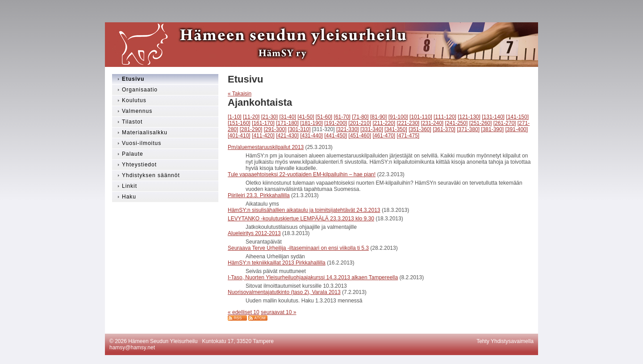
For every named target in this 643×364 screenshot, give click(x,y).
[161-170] (263, 123)
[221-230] (408, 123)
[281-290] (251, 129)
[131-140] (493, 117)
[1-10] (235, 117)
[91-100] (398, 117)
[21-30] (269, 117)
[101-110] (421, 117)
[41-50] (306, 117)
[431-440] (311, 136)
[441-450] (336, 136)
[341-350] (396, 129)
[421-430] (287, 136)
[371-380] (468, 129)
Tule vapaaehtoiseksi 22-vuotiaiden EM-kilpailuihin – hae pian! (302, 174)
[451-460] (360, 136)
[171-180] (287, 123)
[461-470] (384, 136)
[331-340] (372, 129)
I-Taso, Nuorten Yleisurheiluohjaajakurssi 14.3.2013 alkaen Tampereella (313, 277)
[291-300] (275, 129)
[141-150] (517, 117)
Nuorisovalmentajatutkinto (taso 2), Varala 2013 (284, 292)
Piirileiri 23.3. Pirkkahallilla (259, 195)
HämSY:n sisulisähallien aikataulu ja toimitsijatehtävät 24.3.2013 (304, 210)
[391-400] (516, 129)
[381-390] (492, 129)
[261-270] (505, 123)
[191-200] (336, 123)
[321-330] (348, 129)
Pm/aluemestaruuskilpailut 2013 (266, 147)
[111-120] (445, 117)
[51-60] (324, 117)
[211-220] (384, 123)
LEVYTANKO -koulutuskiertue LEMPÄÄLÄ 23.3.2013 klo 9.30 (301, 219)
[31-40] (287, 117)
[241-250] (457, 123)
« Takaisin (240, 94)
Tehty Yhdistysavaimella (505, 341)
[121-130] (469, 117)
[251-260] (481, 123)
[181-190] (311, 123)
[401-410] (239, 136)
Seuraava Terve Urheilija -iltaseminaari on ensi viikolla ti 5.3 (298, 248)
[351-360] (420, 129)
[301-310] (299, 129)
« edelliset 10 (244, 312)
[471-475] (408, 136)
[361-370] (444, 129)
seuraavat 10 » (278, 312)
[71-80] (360, 117)
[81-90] (378, 117)
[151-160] (239, 123)
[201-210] (360, 123)
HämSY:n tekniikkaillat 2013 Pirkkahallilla (277, 263)
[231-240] (432, 123)
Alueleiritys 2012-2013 (254, 233)
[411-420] (263, 136)
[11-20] (251, 117)
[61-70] (342, 117)
